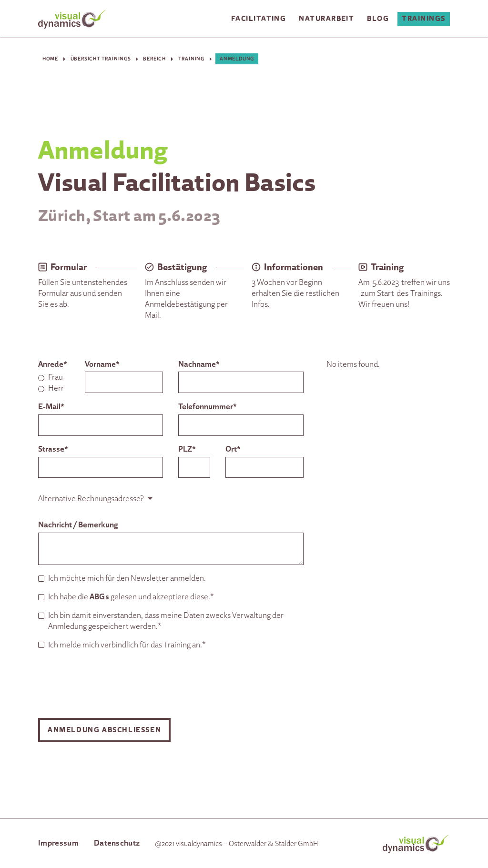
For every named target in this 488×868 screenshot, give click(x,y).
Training (191, 58)
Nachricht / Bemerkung (78, 524)
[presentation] (111, 684)
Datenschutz (117, 843)
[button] (258, 19)
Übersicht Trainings (101, 58)
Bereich (154, 58)
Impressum (58, 843)
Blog (378, 18)
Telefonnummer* (208, 406)
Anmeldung (237, 58)
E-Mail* (51, 406)
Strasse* (53, 449)
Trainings (423, 18)
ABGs (99, 596)
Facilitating (259, 18)
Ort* (233, 449)
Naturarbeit (326, 18)
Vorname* (102, 364)
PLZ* (187, 449)
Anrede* (53, 364)
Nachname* (199, 364)
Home (50, 58)
